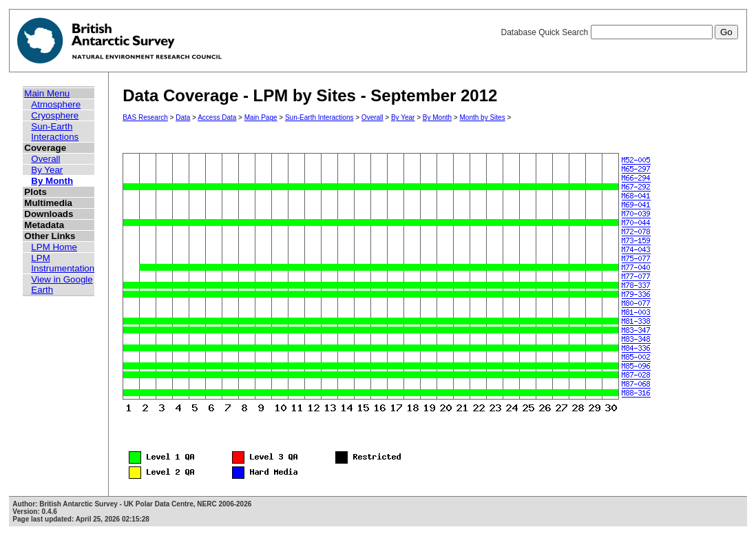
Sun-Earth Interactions (55, 132)
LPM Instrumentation (63, 263)
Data (183, 117)
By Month (52, 181)
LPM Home (54, 247)
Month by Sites (483, 117)
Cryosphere (55, 115)
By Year (47, 170)
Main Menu (47, 93)
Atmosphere (56, 104)
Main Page (261, 117)
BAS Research (145, 117)
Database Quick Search (619, 32)
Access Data (217, 117)
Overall (45, 159)
